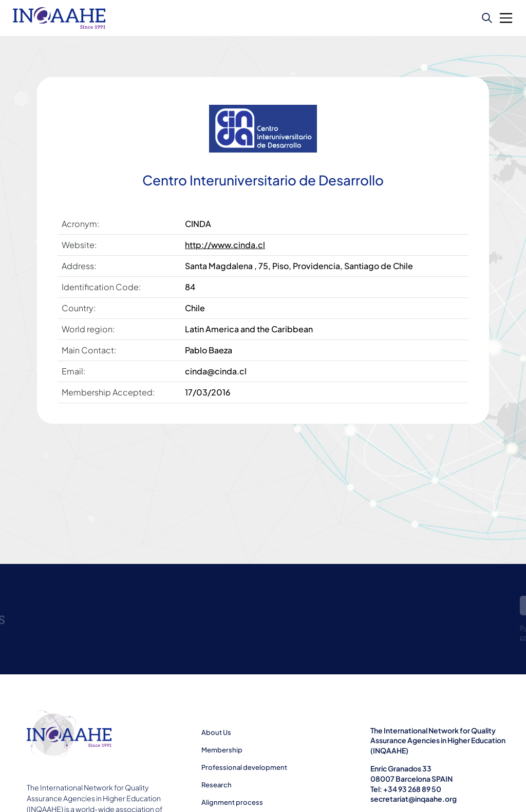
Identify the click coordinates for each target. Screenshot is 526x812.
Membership (222, 750)
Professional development (244, 767)
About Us (216, 732)
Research (217, 785)
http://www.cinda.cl (225, 245)
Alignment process (232, 802)
